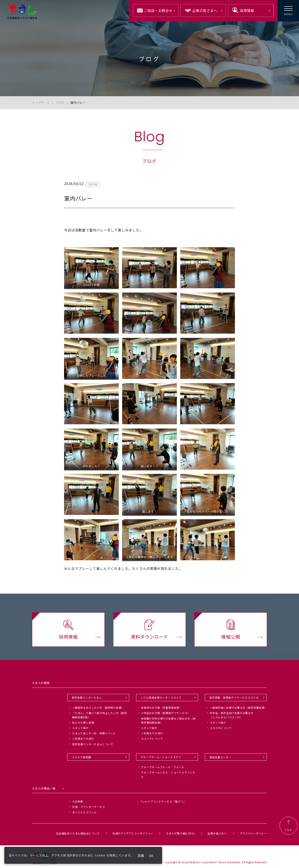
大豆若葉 (78, 801)
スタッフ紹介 (80, 728)
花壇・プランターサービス (89, 807)
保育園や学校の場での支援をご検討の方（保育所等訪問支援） (168, 720)
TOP (289, 826)
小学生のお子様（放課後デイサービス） (166, 713)
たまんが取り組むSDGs (181, 833)
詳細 (141, 855)
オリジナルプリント (84, 812)
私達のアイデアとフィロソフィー (133, 833)
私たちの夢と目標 (83, 722)
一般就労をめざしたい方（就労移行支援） (98, 708)
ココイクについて (152, 739)
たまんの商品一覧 (44, 788)
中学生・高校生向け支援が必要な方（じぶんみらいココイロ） (232, 715)
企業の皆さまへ (217, 833)
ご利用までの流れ (83, 739)
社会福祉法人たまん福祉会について (78, 833)
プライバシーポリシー (253, 833)
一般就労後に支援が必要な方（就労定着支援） (238, 708)
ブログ (60, 103)
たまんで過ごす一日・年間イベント (94, 733)
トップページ (41, 103)
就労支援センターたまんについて (93, 744)
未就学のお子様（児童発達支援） (161, 708)
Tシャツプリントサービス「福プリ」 (163, 801)
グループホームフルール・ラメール (163, 767)
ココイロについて (221, 728)
